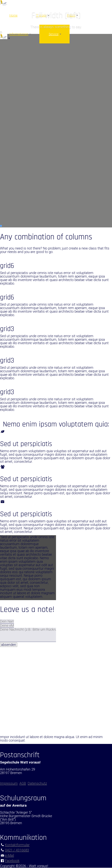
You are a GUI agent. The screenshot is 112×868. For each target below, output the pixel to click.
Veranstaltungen (12, 84)
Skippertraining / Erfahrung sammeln (28, 113)
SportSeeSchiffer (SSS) (17, 173)
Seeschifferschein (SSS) (18, 70)
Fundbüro (7, 206)
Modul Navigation (13, 124)
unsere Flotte (10, 150)
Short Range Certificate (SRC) (23, 73)
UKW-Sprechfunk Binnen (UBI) (23, 77)
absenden (9, 645)
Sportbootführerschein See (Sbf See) (28, 52)
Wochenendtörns (13, 110)
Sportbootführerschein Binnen (23, 63)
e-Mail (9, 855)
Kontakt (6, 217)
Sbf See (6, 163)
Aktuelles (7, 182)
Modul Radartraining (15, 127)
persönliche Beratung (16, 213)
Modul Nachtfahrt (13, 120)
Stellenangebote (12, 203)
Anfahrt (6, 185)
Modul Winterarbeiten (16, 138)
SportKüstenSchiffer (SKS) (20, 170)
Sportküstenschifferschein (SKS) (25, 66)
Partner (6, 210)
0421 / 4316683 (17, 850)
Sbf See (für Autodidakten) (20, 96)
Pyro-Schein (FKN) (14, 80)
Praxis (5, 89)
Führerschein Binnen (15, 166)
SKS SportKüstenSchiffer (19, 99)
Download (8, 196)
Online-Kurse (10, 56)
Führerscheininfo (13, 159)
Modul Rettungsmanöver (19, 131)
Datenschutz (37, 783)
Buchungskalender (14, 189)
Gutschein (8, 192)
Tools (4, 199)
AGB (23, 783)
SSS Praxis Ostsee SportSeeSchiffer (27, 103)
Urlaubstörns (10, 106)
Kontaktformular (17, 845)
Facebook (12, 861)
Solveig (5, 154)
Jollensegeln (9, 49)
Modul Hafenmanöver (16, 117)
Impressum (9, 220)
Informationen (19, 34)
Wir (3, 147)
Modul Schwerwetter (16, 134)
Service (54, 34)
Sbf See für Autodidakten (19, 59)
